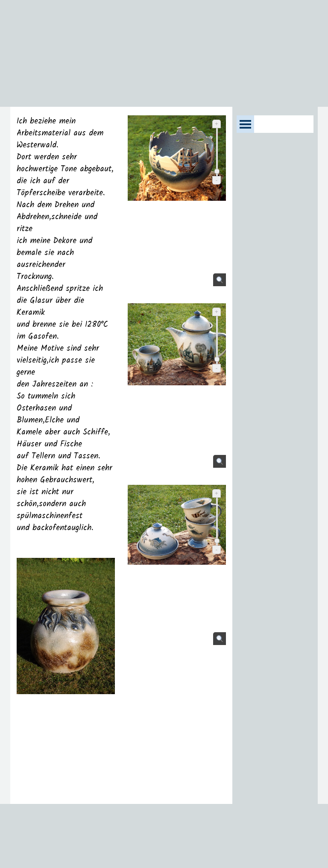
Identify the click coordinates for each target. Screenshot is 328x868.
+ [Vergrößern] (217, 124)
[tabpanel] (66, 455)
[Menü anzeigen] (245, 124)
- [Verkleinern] (217, 180)
